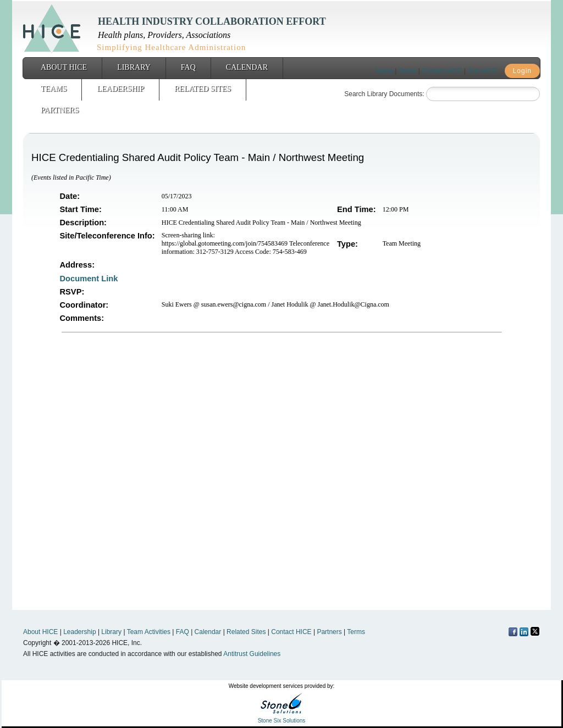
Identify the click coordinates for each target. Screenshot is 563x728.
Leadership (120, 89)
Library (134, 67)
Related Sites (203, 89)
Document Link (90, 279)
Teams (54, 89)
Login (522, 71)
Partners (60, 110)
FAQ (188, 67)
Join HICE (482, 71)
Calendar (247, 67)
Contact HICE (442, 71)
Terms (408, 71)
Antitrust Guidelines (252, 654)
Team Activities (149, 632)
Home (384, 71)
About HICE (64, 67)
